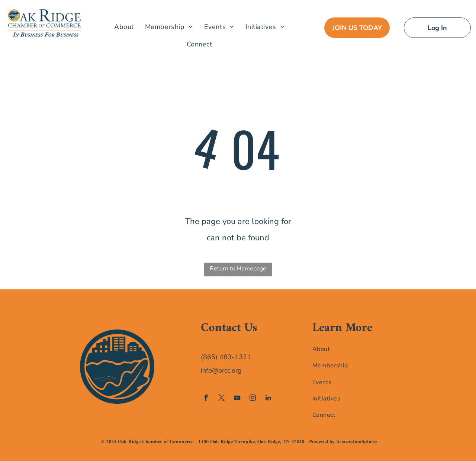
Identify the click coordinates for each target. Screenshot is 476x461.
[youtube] (237, 399)
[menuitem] (124, 27)
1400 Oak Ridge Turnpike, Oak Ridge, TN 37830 (251, 442)
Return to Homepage (238, 269)
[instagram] (253, 399)
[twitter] (221, 399)
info (206, 370)
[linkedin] (268, 399)
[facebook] (206, 399)
